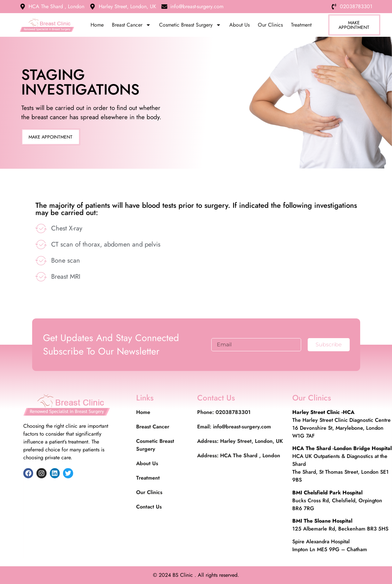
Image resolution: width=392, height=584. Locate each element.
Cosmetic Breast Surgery (190, 25)
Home (97, 25)
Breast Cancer (131, 25)
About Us (239, 25)
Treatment (301, 25)
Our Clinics (270, 25)
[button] (51, 137)
